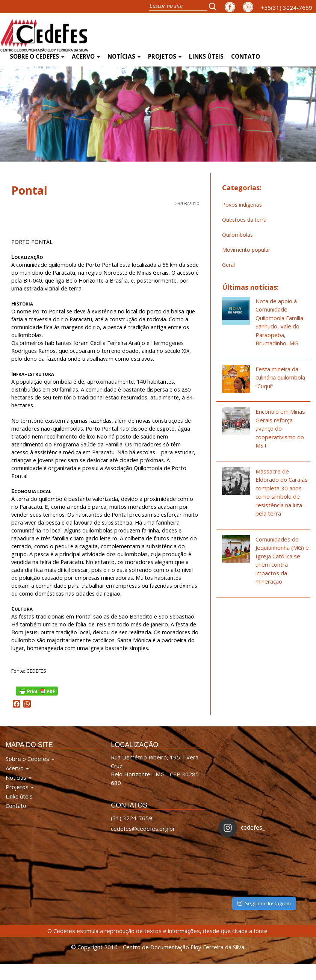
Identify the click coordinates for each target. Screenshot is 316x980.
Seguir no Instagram (264, 903)
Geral (228, 265)
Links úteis (206, 57)
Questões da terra (244, 220)
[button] (215, 6)
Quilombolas (237, 235)
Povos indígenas (242, 205)
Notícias (124, 57)
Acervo (86, 57)
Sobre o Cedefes (37, 57)
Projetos (165, 57)
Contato (246, 57)
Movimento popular (246, 250)
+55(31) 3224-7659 (287, 8)
